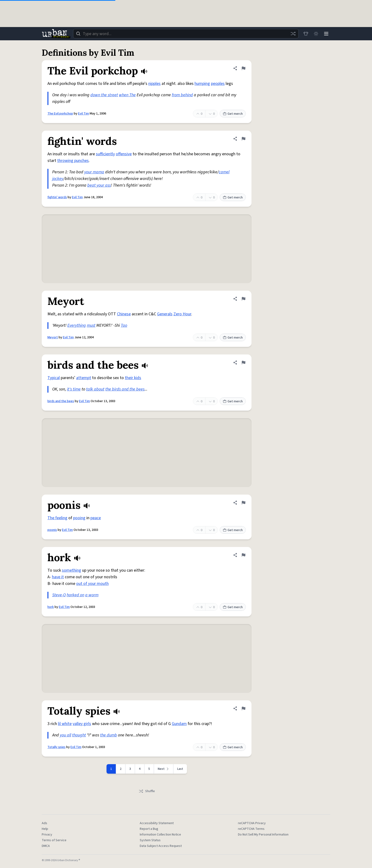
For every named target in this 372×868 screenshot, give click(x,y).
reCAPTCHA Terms (251, 829)
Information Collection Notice (160, 835)
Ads (44, 823)
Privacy (47, 835)
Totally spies (56, 747)
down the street (104, 95)
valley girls (82, 724)
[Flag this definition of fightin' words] (243, 139)
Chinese (124, 314)
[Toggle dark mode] (316, 34)
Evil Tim (84, 114)
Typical (54, 378)
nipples (154, 84)
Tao (124, 325)
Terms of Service (54, 840)
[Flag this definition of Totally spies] (243, 708)
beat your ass (99, 185)
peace (96, 518)
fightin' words (57, 197)
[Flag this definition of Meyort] (243, 299)
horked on (75, 595)
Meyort (53, 337)
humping (202, 84)
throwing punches (73, 161)
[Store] (305, 34)
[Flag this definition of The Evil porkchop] (243, 68)
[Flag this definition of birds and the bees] (243, 363)
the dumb (109, 735)
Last (180, 769)
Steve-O (59, 595)
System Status (150, 840)
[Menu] (326, 34)
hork (51, 607)
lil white (65, 724)
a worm (92, 595)
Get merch (233, 114)
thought (79, 735)
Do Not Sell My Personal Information (263, 835)
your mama (94, 172)
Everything (77, 325)
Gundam (179, 724)
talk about (95, 389)
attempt (84, 378)
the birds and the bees (125, 389)
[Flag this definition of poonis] (243, 503)
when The (127, 95)
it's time (74, 389)
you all (65, 735)
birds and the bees (61, 401)
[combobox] (186, 34)
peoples (218, 84)
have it (58, 577)
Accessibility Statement (157, 823)
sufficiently (105, 154)
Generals (165, 314)
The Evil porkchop (60, 114)
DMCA (46, 846)
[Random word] (292, 34)
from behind (182, 95)
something (72, 570)
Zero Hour (182, 314)
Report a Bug (149, 829)
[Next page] (164, 769)
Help (45, 829)
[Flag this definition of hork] (243, 555)
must (91, 325)
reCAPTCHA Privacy (252, 823)
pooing (79, 518)
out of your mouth (92, 584)
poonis (52, 530)
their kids (133, 378)
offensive (124, 154)
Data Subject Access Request (161, 846)
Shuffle (147, 791)
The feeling (57, 518)
